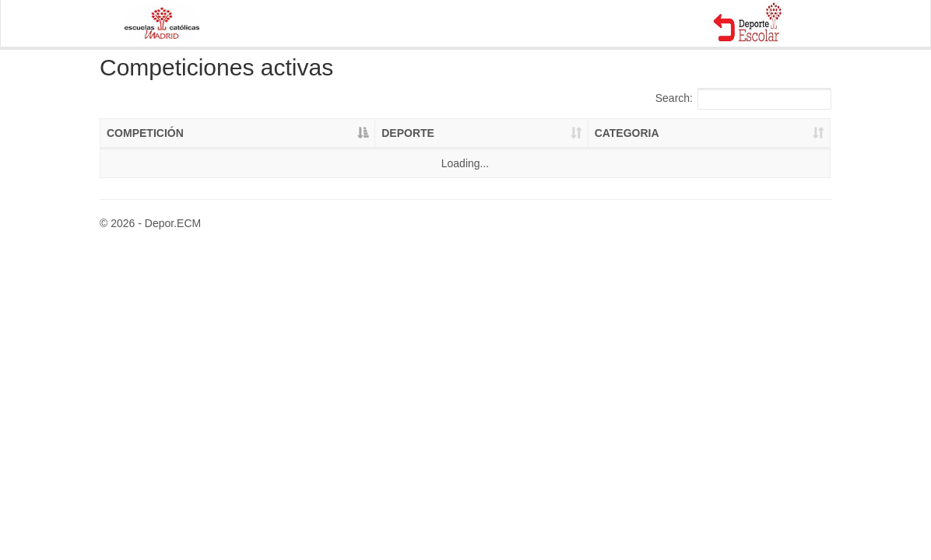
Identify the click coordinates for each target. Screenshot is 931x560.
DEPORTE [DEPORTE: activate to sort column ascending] (408, 133)
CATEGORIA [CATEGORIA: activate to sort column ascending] (627, 133)
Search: (743, 99)
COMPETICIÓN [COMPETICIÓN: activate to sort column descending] (145, 133)
